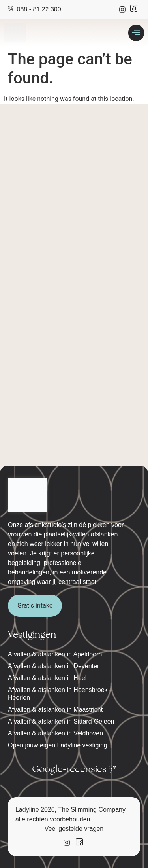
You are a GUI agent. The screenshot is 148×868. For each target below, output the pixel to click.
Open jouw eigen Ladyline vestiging (58, 745)
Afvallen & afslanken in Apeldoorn (55, 654)
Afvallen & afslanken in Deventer (53, 666)
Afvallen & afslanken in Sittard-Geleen (61, 721)
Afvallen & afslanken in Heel (47, 678)
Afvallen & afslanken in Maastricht (55, 710)
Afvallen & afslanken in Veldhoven (55, 733)
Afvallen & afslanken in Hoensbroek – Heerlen (60, 694)
